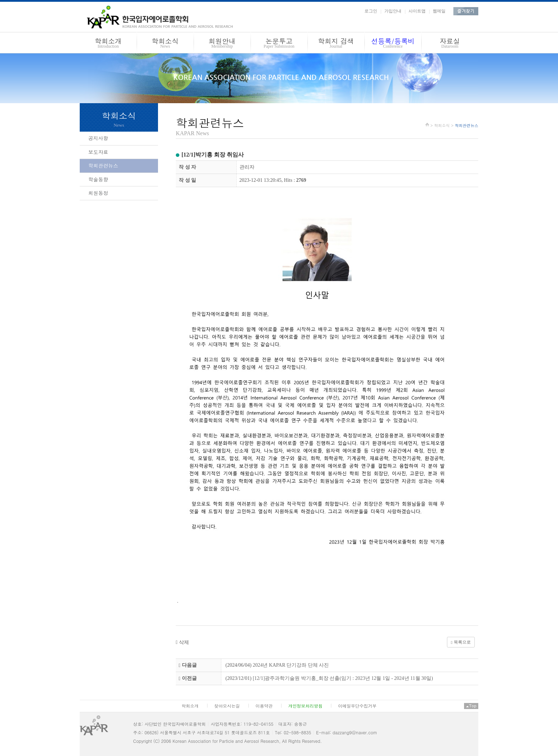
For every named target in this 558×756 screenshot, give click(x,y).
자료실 (450, 44)
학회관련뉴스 (103, 165)
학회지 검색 (336, 44)
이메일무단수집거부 (357, 706)
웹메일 (439, 11)
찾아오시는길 (227, 706)
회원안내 (222, 44)
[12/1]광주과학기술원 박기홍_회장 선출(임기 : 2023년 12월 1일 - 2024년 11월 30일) (343, 678)
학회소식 (165, 44)
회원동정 (98, 193)
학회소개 (108, 44)
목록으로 (461, 642)
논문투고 (279, 44)
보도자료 (98, 152)
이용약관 (264, 706)
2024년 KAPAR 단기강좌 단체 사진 (291, 665)
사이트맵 (417, 11)
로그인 (371, 11)
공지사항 (98, 138)
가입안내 (393, 11)
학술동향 (98, 179)
